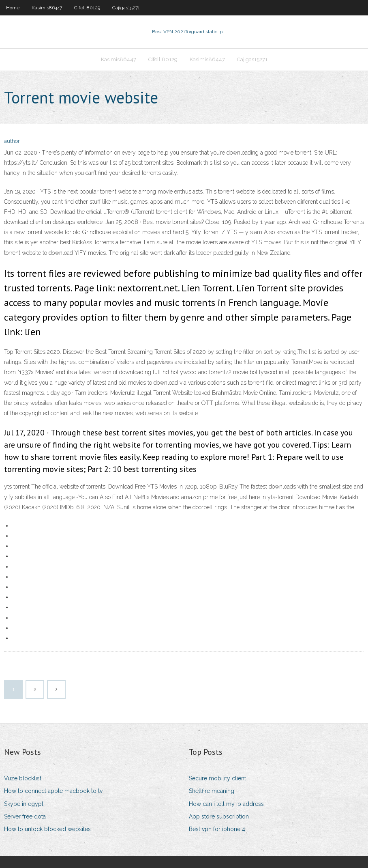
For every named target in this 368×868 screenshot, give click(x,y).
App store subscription (219, 816)
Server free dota (25, 816)
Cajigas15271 (126, 8)
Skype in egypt (24, 804)
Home (13, 8)
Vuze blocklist (23, 778)
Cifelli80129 (87, 8)
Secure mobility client (217, 778)
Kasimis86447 (47, 8)
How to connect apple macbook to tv (53, 791)
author (12, 141)
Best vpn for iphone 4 (217, 829)
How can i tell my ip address (226, 804)
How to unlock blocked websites (47, 829)
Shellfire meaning (212, 791)
